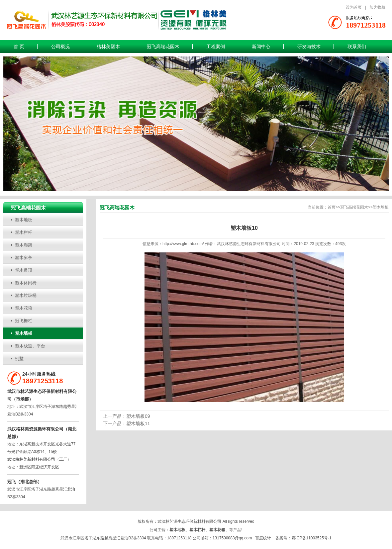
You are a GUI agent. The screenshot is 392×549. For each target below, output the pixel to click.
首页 (332, 207)
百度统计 (263, 538)
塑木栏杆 (24, 232)
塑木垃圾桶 (26, 295)
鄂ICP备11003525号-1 (312, 538)
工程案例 (216, 46)
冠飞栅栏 (24, 321)
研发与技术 (309, 46)
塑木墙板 (24, 333)
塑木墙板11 (138, 423)
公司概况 (60, 46)
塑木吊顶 (24, 270)
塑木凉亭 (24, 258)
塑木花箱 (24, 308)
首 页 (19, 46)
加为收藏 (377, 7)
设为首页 (354, 7)
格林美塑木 (108, 46)
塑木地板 (24, 220)
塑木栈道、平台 (30, 346)
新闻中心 (261, 46)
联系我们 (357, 46)
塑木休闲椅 (26, 283)
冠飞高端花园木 (163, 46)
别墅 (19, 359)
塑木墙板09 (138, 416)
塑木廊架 (24, 245)
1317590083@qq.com (232, 538)
